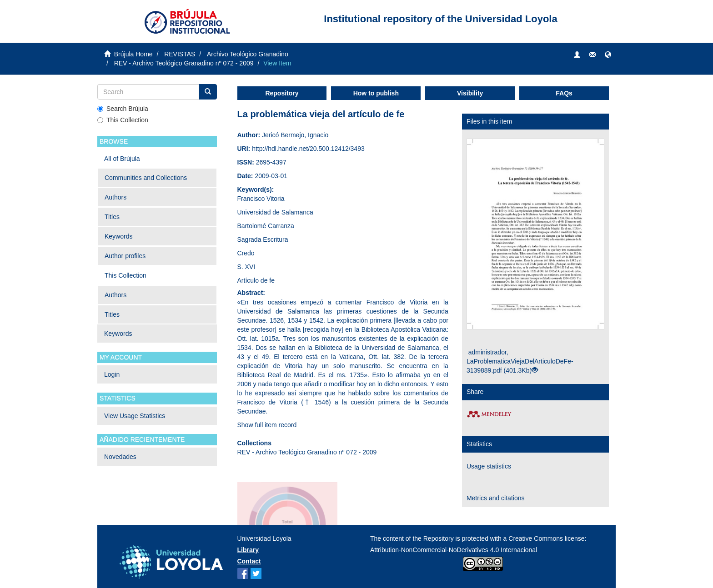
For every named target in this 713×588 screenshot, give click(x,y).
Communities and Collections (146, 178)
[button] (608, 55)
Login (112, 374)
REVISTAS (180, 54)
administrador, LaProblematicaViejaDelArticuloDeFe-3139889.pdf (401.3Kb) (520, 361)
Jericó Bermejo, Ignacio (295, 135)
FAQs (564, 93)
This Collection (123, 120)
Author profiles (125, 256)
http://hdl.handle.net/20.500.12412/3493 (308, 149)
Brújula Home (133, 54)
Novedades (120, 457)
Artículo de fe (256, 280)
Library (248, 550)
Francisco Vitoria (261, 199)
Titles (112, 217)
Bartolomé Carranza (266, 226)
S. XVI (246, 267)
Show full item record (267, 425)
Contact (249, 561)
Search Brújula (123, 109)
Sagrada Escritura (263, 239)
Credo (246, 253)
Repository (282, 93)
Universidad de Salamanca (275, 212)
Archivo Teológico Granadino (248, 54)
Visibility (470, 93)
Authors (115, 197)
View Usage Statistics (135, 416)
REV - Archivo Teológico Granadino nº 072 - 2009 (184, 63)
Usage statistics (489, 466)
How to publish (376, 93)
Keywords (118, 236)
